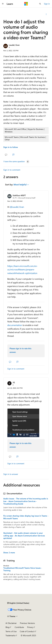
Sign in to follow (11, 147)
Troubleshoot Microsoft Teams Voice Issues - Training (23, 569)
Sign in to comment (12, 170)
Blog (7, 627)
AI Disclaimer (11, 623)
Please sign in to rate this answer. (20, 350)
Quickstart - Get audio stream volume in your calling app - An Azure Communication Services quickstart (24, 536)
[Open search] (40, 4)
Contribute (19, 627)
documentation (15, 325)
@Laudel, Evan (17, 207)
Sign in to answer (11, 474)
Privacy (30, 627)
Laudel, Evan (14, 45)
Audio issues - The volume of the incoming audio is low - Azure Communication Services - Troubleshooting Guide (26, 501)
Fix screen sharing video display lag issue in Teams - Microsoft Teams (26, 517)
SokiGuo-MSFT (19, 195)
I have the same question (14, 161)
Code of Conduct (27, 631)
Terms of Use (11, 631)
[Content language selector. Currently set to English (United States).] (18, 603)
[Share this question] (46, 14)
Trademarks (10, 635)
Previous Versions (27, 623)
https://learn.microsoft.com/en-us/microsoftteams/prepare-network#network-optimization (22, 270)
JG (14, 382)
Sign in (47, 4)
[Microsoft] (26, 4)
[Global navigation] (3, 4)
